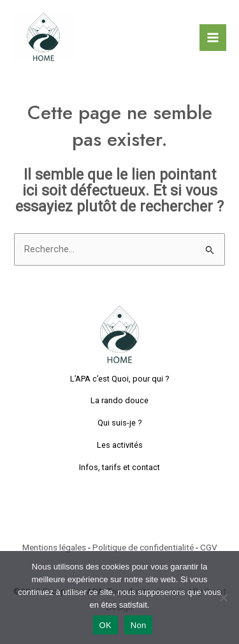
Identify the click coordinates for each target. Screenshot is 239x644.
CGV (209, 547)
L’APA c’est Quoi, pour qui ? (120, 379)
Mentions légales (54, 547)
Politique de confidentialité (143, 547)
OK (105, 625)
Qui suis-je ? (120, 423)
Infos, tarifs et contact (119, 467)
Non (139, 625)
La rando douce (119, 400)
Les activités (120, 445)
